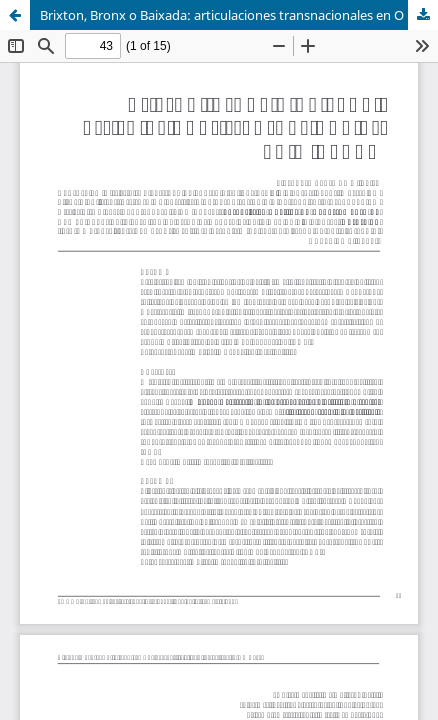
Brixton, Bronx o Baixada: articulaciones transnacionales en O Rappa (239, 15)
